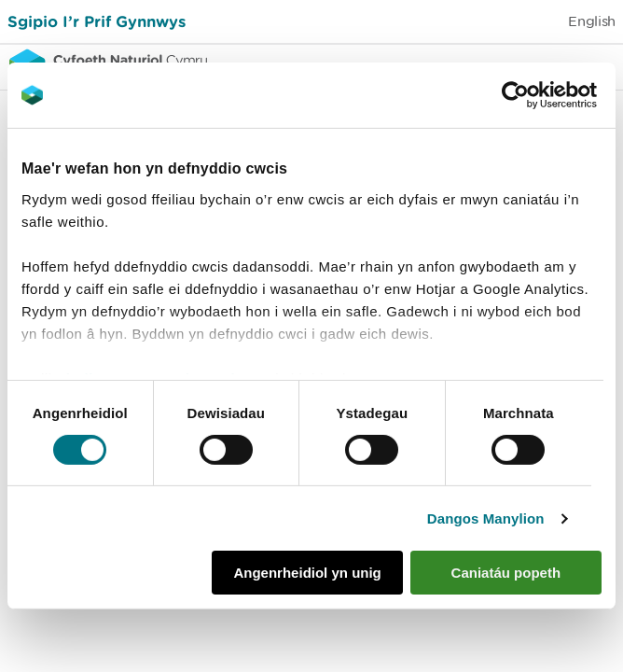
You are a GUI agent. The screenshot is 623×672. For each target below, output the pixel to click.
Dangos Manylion (486, 518)
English (592, 21)
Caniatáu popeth (506, 573)
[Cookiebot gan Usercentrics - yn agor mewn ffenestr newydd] (547, 95)
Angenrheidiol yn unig (307, 573)
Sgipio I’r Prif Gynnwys (97, 21)
